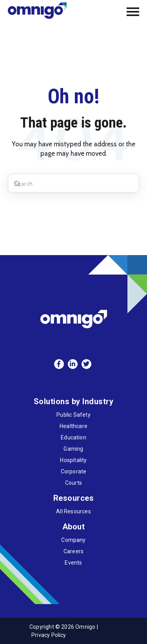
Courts (73, 483)
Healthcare (73, 426)
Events (73, 563)
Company (73, 540)
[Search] (73, 183)
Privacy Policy (49, 635)
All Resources (73, 511)
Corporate (74, 471)
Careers (73, 551)
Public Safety (73, 415)
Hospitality (73, 460)
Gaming (73, 449)
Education (73, 437)
